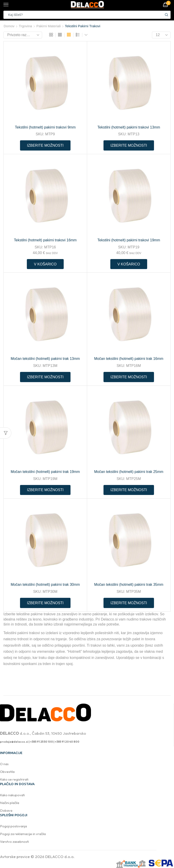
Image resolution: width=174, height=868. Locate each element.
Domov (9, 26)
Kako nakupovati (12, 795)
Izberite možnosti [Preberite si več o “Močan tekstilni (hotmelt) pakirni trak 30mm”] (45, 603)
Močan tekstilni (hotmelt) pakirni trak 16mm (129, 359)
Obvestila (7, 772)
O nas (4, 764)
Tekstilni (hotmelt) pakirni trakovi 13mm (129, 127)
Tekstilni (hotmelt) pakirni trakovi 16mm (45, 240)
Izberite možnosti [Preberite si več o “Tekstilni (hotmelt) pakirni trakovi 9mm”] (45, 145)
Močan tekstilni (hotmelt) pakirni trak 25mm (129, 472)
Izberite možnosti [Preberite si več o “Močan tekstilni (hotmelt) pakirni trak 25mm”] (129, 490)
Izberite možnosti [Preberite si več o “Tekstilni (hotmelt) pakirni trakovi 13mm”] (129, 145)
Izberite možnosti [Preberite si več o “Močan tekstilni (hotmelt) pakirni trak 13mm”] (45, 377)
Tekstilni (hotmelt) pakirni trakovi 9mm (45, 127)
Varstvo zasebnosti (14, 842)
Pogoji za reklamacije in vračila (23, 834)
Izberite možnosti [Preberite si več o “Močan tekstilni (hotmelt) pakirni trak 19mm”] (45, 490)
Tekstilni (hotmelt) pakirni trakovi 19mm (129, 240)
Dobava (6, 810)
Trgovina (25, 26)
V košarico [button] (45, 264)
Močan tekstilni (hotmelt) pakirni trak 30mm (45, 585)
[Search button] (166, 15)
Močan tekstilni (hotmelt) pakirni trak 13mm (45, 359)
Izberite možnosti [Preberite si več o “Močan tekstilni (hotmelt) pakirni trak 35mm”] (129, 603)
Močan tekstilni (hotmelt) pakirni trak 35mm (129, 585)
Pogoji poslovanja (13, 826)
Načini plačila (10, 803)
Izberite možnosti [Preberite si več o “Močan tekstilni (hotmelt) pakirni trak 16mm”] (129, 377)
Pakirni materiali (49, 26)
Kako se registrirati (14, 779)
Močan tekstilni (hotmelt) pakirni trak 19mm (45, 472)
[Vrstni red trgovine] (23, 35)
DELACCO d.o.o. (60, 857)
